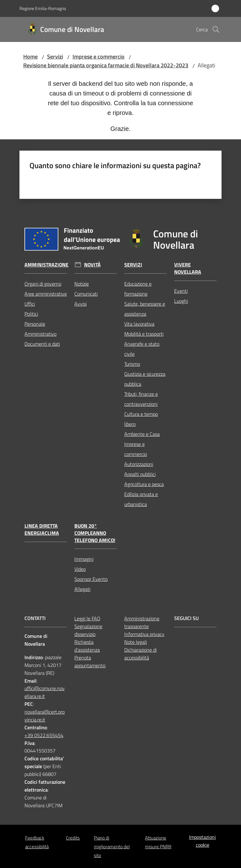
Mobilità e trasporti (144, 334)
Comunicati (86, 294)
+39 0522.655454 (44, 735)
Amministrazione (46, 265)
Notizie (82, 284)
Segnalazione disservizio (88, 630)
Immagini (84, 559)
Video (80, 569)
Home (30, 57)
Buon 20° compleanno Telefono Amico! (95, 533)
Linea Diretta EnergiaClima (42, 530)
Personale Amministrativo (40, 329)
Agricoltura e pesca (144, 484)
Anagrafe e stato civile (142, 349)
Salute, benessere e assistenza (145, 309)
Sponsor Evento (91, 579)
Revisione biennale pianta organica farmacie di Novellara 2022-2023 (106, 65)
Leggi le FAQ (87, 618)
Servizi (55, 57)
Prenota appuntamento (90, 661)
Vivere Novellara (188, 268)
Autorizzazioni (139, 464)
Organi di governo (43, 284)
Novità (92, 265)
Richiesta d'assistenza (87, 646)
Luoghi (181, 301)
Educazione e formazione (138, 289)
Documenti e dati (42, 344)
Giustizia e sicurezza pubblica (145, 379)
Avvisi (80, 304)
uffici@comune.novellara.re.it (45, 692)
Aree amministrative (46, 294)
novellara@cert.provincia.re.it (45, 716)
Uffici (30, 304)
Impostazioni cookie (202, 841)
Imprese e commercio (99, 57)
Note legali (136, 642)
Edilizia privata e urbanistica (141, 499)
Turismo (132, 364)
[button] (216, 29)
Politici (31, 314)
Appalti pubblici (140, 474)
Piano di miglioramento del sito (112, 847)
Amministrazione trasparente (142, 622)
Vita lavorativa (139, 324)
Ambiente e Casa (142, 434)
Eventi (181, 291)
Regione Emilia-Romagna (43, 8)
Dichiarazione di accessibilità (140, 654)
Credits (73, 838)
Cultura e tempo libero (141, 419)
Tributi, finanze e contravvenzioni (141, 399)
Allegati (82, 589)
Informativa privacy (144, 634)
